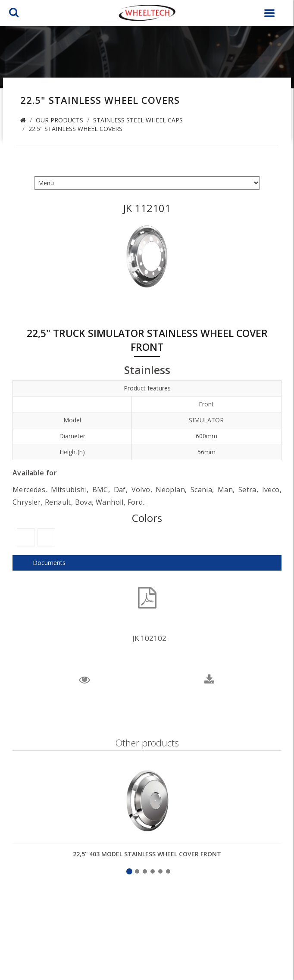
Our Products (59, 120)
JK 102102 (149, 638)
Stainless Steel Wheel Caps (138, 120)
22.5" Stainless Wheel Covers (75, 129)
